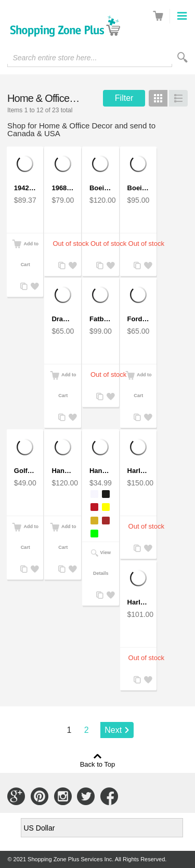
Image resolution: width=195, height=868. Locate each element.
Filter (124, 98)
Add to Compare (23, 287)
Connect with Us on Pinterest (40, 796)
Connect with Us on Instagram (63, 796)
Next (113, 730)
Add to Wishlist (33, 287)
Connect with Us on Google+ (16, 796)
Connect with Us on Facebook (109, 796)
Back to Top (98, 764)
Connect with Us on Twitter (86, 796)
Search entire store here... (55, 58)
